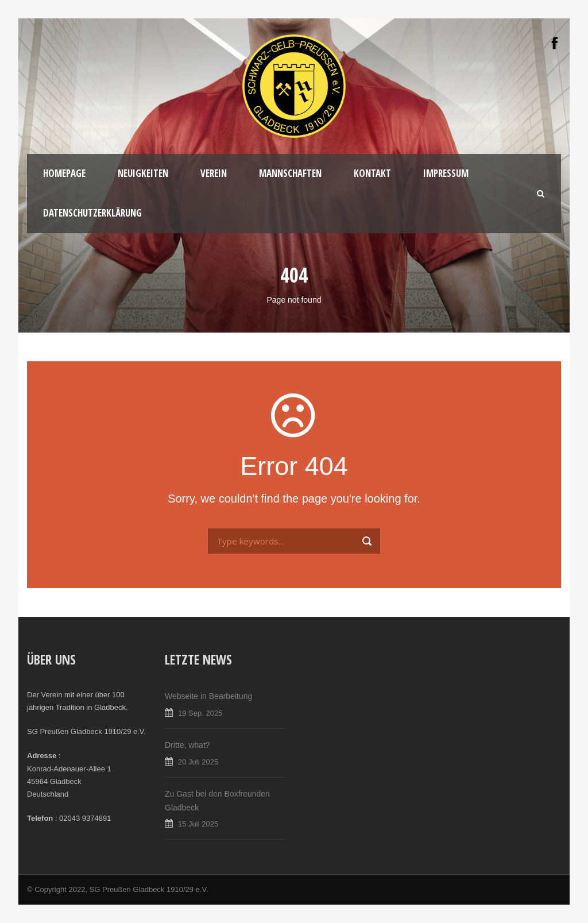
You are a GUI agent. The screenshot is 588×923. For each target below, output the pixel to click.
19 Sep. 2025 (200, 713)
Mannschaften (290, 173)
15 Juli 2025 (198, 824)
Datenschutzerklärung (92, 213)
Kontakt (372, 173)
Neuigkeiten (143, 173)
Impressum (446, 173)
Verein (214, 173)
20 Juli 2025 (198, 762)
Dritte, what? (187, 745)
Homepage (64, 173)
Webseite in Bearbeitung (208, 696)
